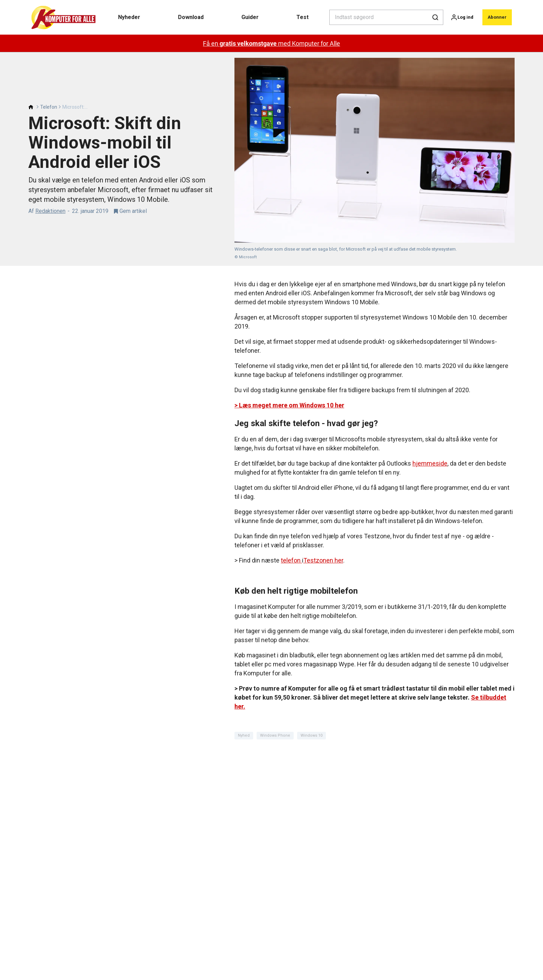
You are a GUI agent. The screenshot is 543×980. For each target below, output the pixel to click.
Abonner (497, 17)
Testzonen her (323, 560)
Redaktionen (50, 211)
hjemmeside (430, 463)
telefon (291, 560)
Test (302, 17)
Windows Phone (275, 735)
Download (191, 17)
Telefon (49, 107)
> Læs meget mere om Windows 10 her (289, 405)
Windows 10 (311, 735)
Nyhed (244, 735)
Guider (250, 17)
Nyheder (129, 17)
